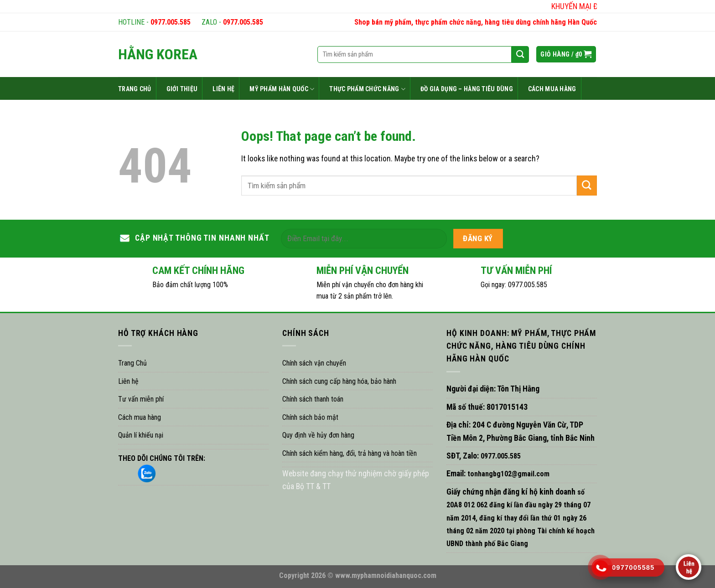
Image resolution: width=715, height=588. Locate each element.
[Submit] (587, 185)
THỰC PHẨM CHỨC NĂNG (367, 89)
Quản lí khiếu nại (141, 435)
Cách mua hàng (140, 417)
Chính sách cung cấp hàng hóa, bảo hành (339, 381)
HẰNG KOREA (158, 54)
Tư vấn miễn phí (141, 399)
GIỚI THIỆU (182, 89)
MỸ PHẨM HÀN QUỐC (282, 89)
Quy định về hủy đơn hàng (318, 435)
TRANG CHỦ (135, 89)
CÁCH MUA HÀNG (552, 89)
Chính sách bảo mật (310, 417)
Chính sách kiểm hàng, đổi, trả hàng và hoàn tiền (350, 453)
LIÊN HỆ (223, 89)
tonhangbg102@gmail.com (508, 474)
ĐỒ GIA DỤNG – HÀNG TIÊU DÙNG (467, 89)
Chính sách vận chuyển (314, 363)
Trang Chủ (132, 363)
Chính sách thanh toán (313, 399)
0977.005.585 (171, 22)
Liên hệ (128, 381)
